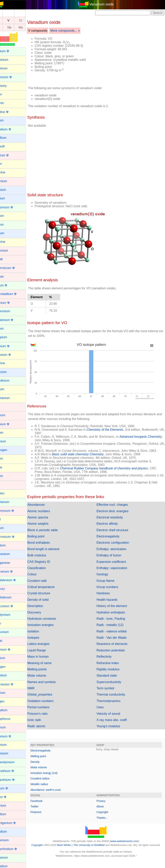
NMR (40, 692)
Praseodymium (13, 762)
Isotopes (42, 641)
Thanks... (107, 821)
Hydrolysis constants (51, 622)
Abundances (45, 508)
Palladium (10, 710)
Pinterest (45, 816)
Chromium (10, 251)
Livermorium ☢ (13, 537)
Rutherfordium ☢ (14, 849)
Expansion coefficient (116, 565)
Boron (7, 164)
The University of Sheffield (100, 849)
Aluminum (10, 68)
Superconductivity (113, 686)
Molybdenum (12, 597)
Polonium (9, 745)
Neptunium (10, 632)
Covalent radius (49, 782)
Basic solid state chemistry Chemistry (87, 458)
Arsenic (8, 103)
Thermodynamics (113, 704)
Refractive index (112, 667)
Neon (6, 623)
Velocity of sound (113, 717)
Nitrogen (9, 667)
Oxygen (8, 701)
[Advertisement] (130, 58)
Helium (8, 433)
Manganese (11, 563)
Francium (9, 372)
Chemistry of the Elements (114, 430)
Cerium (8, 225)
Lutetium (9, 545)
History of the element (116, 609)
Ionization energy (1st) (53, 777)
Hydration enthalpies (115, 616)
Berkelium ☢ (12, 129)
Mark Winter (74, 849)
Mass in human (47, 660)
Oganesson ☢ (12, 684)
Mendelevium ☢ (14, 580)
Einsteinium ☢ (13, 320)
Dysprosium (11, 311)
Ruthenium (10, 840)
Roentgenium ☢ (14, 823)
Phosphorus (11, 719)
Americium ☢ (12, 77)
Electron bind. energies (117, 515)
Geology (107, 578)
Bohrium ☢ (10, 155)
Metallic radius (48, 788)
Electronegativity (113, 540)
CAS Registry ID (48, 565)
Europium (9, 337)
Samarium (10, 858)
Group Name (110, 584)
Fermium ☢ (11, 346)
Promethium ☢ (13, 771)
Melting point (47, 760)
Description (44, 609)
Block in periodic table (52, 534)
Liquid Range (46, 654)
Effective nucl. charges (117, 508)
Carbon (8, 216)
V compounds (47, 31)
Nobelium (9, 675)
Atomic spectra (47, 521)
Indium (7, 459)
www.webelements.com (129, 845)
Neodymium (11, 615)
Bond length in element (53, 553)
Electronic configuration (117, 546)
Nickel (7, 641)
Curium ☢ (10, 285)
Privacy (105, 804)
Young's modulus (113, 730)
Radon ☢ (9, 797)
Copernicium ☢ (13, 268)
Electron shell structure (117, 534)
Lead (6, 519)
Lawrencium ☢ (13, 511)
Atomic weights (47, 527)
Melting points (46, 673)
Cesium (8, 233)
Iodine (7, 467)
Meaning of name (49, 667)
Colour (41, 578)
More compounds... (73, 31)
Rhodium (9, 814)
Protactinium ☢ (13, 780)
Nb (19, 27)
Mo (30, 27)
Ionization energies (50, 628)
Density (44, 765)
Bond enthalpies (48, 546)
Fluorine (8, 363)
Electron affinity (112, 527)
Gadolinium (11, 381)
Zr (7, 27)
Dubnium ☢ (11, 303)
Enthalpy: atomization (116, 553)
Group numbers (112, 590)
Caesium (9, 190)
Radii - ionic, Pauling (115, 622)
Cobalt (7, 259)
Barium (8, 120)
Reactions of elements (117, 647)
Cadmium (9, 181)
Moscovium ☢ (12, 606)
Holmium (9, 441)
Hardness (108, 597)
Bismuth (8, 146)
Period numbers (48, 711)
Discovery (43, 616)
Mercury (8, 589)
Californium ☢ (12, 207)
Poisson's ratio (47, 717)
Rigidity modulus (113, 673)
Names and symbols (51, 686)
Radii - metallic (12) (115, 628)
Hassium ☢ (11, 424)
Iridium (7, 476)
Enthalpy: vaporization (116, 572)
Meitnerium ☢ (12, 572)
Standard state (111, 679)
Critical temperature (50, 590)
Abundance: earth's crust (55, 793)
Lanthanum (11, 502)
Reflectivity (109, 660)
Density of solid (47, 603)
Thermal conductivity (115, 698)
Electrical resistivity (114, 521)
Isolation (42, 635)
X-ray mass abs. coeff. (117, 723)
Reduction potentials (115, 654)
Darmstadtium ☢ (14, 294)
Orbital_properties (49, 698)
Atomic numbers (48, 515)
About (105, 810)
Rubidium (9, 832)
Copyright (107, 816)
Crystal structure (48, 597)
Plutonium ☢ (12, 736)
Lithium (8, 528)
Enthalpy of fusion (114, 559)
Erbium (8, 329)
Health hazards (112, 603)
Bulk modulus (46, 559)
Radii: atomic (45, 730)
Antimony (9, 86)
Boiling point (45, 540)
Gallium (8, 389)
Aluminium (10, 60)
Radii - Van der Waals (116, 641)
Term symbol (110, 692)
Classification (46, 572)
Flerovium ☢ (11, 355)
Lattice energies (48, 647)
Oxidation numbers (50, 704)
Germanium (11, 398)
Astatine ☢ (10, 112)
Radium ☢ (10, 788)
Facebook (46, 804)
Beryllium (9, 138)
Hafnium (9, 415)
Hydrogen (9, 450)
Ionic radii (43, 723)
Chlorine (9, 242)
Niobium (8, 658)
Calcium (8, 198)
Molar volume (46, 679)
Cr (30, 20)
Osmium (9, 693)
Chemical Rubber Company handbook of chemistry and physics (113, 472)
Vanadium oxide (106, 4)
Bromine (9, 172)
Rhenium (9, 806)
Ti (7, 20)
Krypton (8, 493)
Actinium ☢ (11, 51)
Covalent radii (46, 584)
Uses (105, 711)
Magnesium (11, 554)
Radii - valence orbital (116, 635)
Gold (6, 407)
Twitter (44, 810)
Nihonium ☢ (11, 650)
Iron (5, 485)
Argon (7, 94)
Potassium (10, 753)
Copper (8, 277)
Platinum (9, 727)
